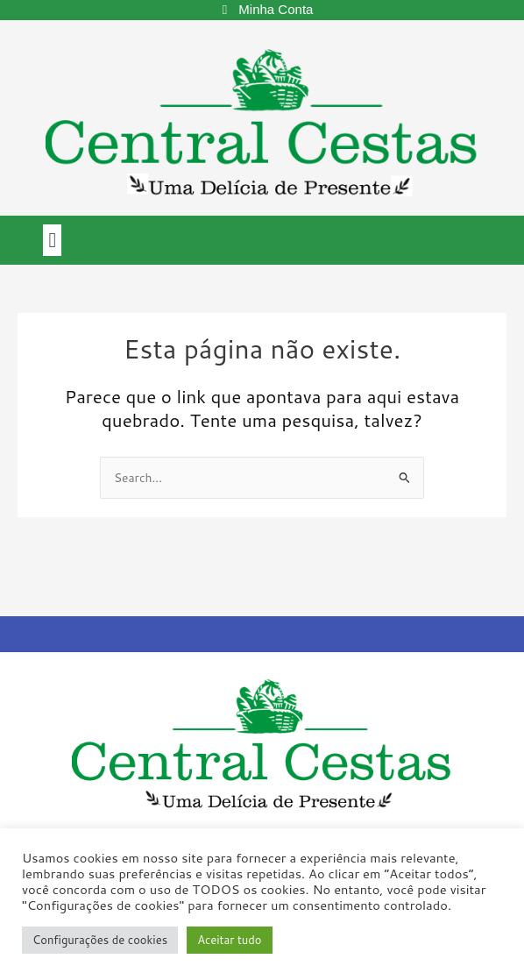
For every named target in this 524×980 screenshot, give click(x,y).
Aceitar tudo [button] (229, 940)
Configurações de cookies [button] (100, 940)
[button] (52, 240)
